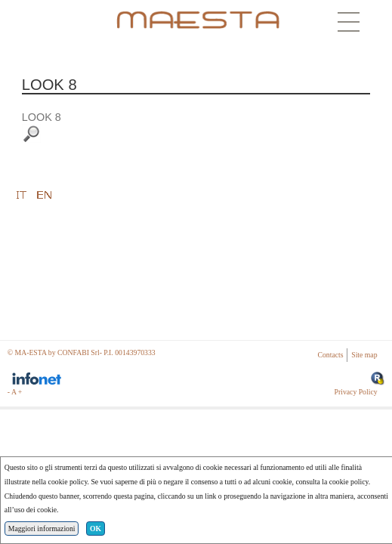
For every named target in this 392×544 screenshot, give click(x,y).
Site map (364, 355)
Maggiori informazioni (42, 529)
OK (96, 529)
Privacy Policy (356, 392)
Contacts (331, 355)
